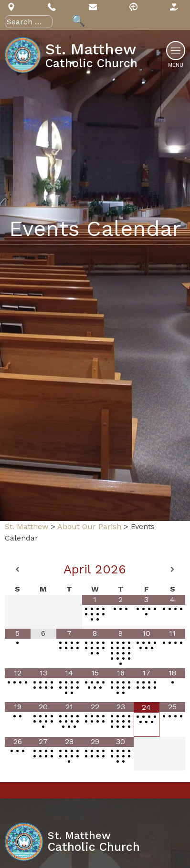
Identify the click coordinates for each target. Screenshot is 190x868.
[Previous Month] (18, 570)
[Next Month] (172, 570)
